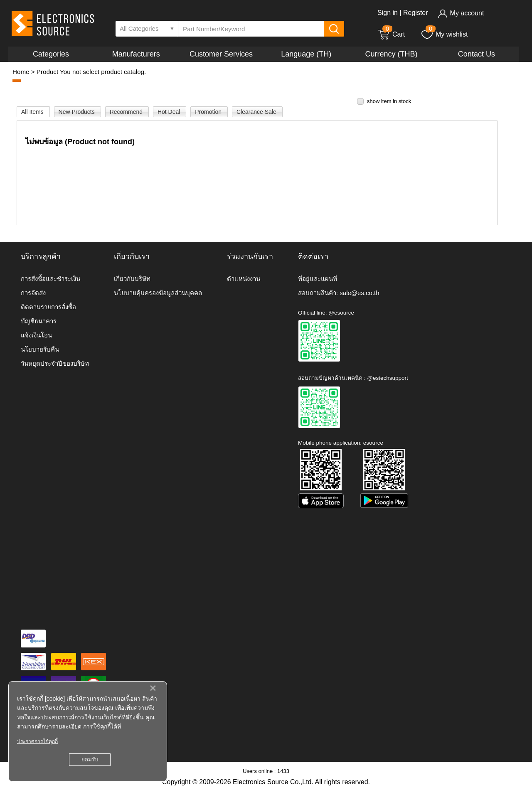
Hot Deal (170, 112)
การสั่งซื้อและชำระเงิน (50, 279)
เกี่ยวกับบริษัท (132, 279)
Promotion (209, 112)
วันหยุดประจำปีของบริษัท (55, 363)
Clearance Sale (257, 112)
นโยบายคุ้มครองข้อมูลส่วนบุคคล (158, 293)
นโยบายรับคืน (40, 349)
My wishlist (444, 34)
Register (416, 13)
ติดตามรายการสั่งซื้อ (48, 307)
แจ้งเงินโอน (36, 335)
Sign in (388, 13)
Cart (391, 34)
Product (47, 72)
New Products (78, 112)
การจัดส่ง (33, 293)
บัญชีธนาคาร (39, 321)
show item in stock (389, 101)
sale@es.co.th (359, 293)
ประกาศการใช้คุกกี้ (37, 741)
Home (21, 72)
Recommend (127, 112)
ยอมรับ (90, 759)
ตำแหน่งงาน (244, 279)
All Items (33, 112)
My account (461, 13)
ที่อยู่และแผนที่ (318, 279)
